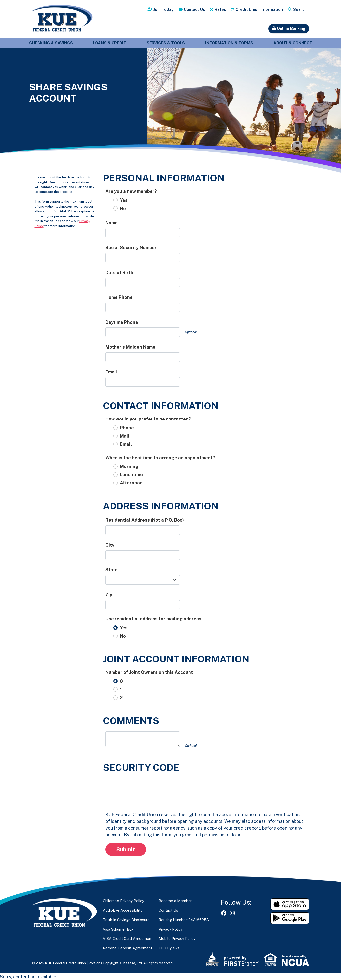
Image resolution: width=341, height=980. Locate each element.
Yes (124, 200)
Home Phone (119, 297)
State (112, 570)
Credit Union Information (259, 10)
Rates (220, 10)
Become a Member (175, 901)
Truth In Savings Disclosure (126, 920)
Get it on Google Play (290, 918)
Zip (109, 595)
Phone (127, 428)
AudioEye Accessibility (123, 910)
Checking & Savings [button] (51, 43)
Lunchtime (131, 475)
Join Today (164, 10)
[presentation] (143, 788)
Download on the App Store (290, 904)
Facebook (224, 913)
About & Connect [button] (293, 43)
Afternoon (131, 483)
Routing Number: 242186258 (184, 920)
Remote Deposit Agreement (127, 948)
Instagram (232, 913)
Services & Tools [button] (166, 43)
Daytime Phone (122, 322)
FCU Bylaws (169, 948)
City (110, 545)
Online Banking (291, 28)
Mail (125, 436)
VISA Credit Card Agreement (128, 939)
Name (112, 223)
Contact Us (194, 10)
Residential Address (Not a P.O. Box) (145, 520)
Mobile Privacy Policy (177, 939)
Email (111, 372)
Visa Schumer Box (118, 929)
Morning (129, 466)
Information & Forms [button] (229, 43)
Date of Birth (119, 272)
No (123, 209)
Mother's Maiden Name (130, 347)
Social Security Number (131, 248)
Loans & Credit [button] (110, 43)
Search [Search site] (300, 10)
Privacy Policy (171, 929)
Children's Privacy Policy (123, 901)
